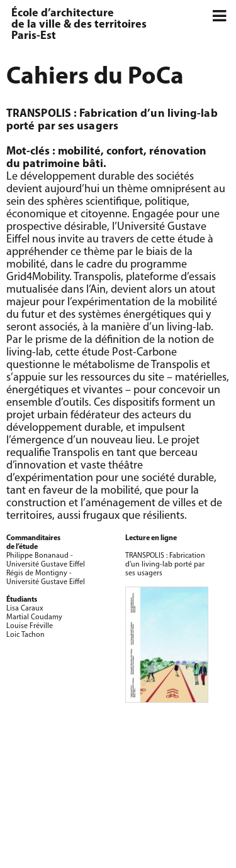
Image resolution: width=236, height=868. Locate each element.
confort (125, 152)
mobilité (79, 152)
